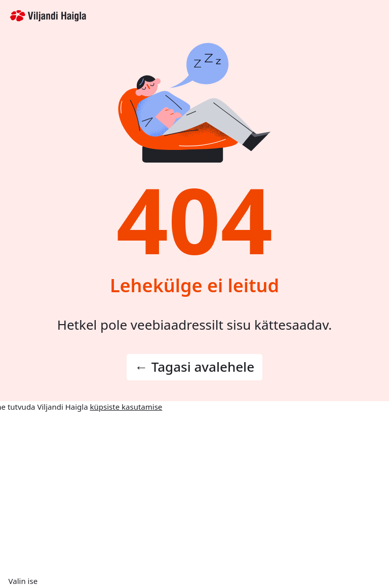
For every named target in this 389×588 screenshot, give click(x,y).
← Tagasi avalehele (194, 367)
